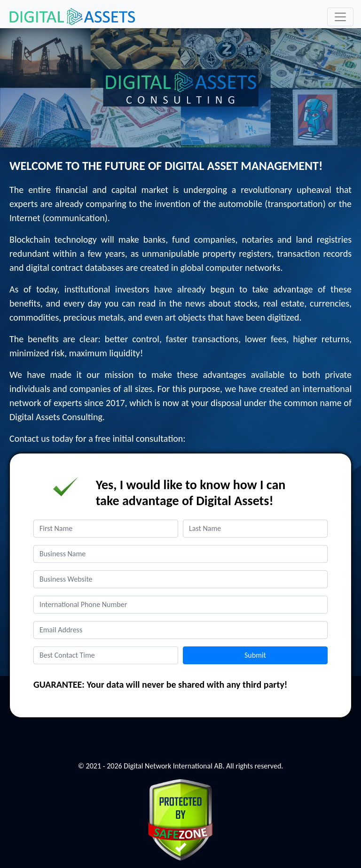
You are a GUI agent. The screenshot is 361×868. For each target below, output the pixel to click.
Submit (255, 655)
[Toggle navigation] (340, 17)
